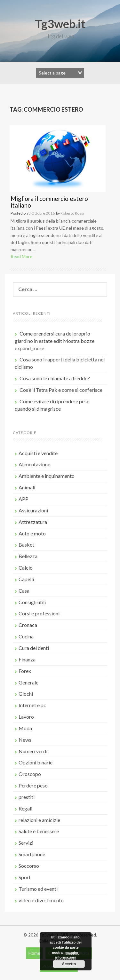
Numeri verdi (33, 751)
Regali (25, 808)
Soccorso (29, 866)
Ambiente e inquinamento (47, 476)
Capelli (26, 579)
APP (24, 499)
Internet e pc (32, 705)
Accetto (69, 964)
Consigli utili (32, 602)
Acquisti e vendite (38, 453)
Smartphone (32, 854)
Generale (28, 682)
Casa (24, 591)
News (25, 740)
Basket (26, 545)
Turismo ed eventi (38, 889)
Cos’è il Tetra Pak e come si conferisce (61, 390)
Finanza (27, 659)
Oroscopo (30, 774)
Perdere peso (33, 785)
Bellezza (28, 556)
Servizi (26, 843)
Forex (25, 671)
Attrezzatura (33, 522)
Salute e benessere (39, 831)
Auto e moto (32, 533)
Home (34, 953)
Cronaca (28, 625)
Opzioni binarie (36, 762)
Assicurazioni (33, 510)
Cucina (26, 636)
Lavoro (26, 717)
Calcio (26, 568)
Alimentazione (34, 464)
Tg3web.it (60, 24)
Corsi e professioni (39, 613)
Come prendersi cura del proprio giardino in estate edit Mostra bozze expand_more (55, 341)
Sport (25, 877)
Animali (27, 487)
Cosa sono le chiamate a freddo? (55, 378)
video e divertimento (41, 900)
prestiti (27, 797)
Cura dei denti (34, 648)
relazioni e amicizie (39, 820)
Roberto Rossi (72, 213)
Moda (25, 728)
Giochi (26, 694)
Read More (21, 256)
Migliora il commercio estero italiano (49, 202)
